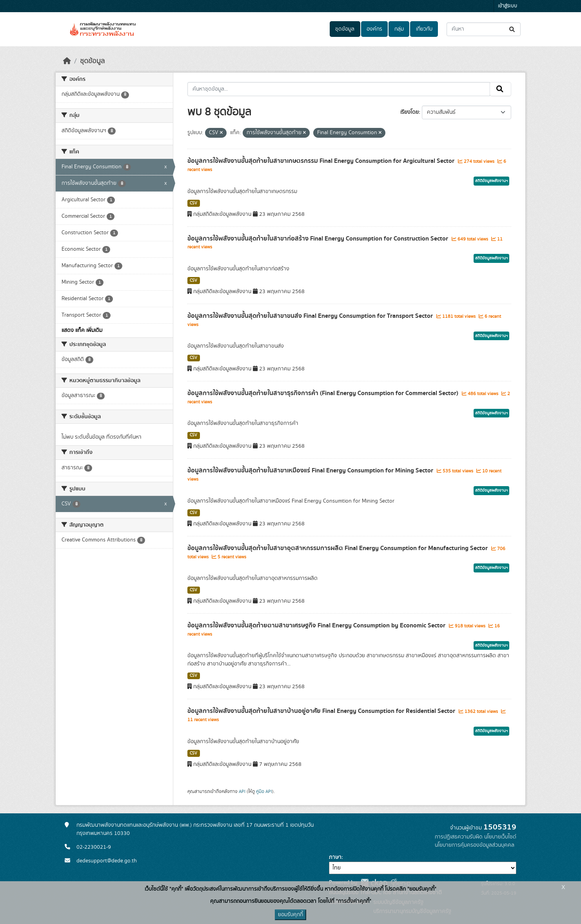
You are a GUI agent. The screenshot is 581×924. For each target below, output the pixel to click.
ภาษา (335, 857)
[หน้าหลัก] (67, 61)
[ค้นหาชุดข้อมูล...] (484, 29)
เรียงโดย (409, 112)
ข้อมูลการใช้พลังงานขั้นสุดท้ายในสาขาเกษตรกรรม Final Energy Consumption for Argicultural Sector (322, 161)
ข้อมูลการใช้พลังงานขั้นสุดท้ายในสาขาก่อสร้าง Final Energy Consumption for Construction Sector (319, 239)
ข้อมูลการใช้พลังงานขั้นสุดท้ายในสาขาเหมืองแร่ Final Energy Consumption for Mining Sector (311, 470)
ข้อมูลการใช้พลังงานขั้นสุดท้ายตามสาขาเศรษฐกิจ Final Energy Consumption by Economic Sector (317, 625)
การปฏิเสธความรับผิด (459, 837)
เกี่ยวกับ (424, 29)
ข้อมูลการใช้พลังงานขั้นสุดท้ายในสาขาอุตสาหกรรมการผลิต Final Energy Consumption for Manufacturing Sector (338, 548)
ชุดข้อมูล (345, 29)
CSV (193, 203)
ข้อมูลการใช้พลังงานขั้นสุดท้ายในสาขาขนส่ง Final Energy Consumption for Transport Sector (311, 316)
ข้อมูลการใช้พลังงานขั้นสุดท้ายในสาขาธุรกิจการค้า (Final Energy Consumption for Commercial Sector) (324, 393)
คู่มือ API (264, 791)
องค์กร (374, 29)
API (242, 791)
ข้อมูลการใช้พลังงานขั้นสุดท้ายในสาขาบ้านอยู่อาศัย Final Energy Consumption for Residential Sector (322, 711)
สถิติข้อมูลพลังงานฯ (491, 181)
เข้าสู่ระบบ (507, 6)
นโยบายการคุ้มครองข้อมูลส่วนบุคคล (475, 845)
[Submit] (513, 29)
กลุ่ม (399, 29)
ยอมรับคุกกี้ (290, 915)
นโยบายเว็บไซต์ (500, 837)
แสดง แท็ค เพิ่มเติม (82, 330)
